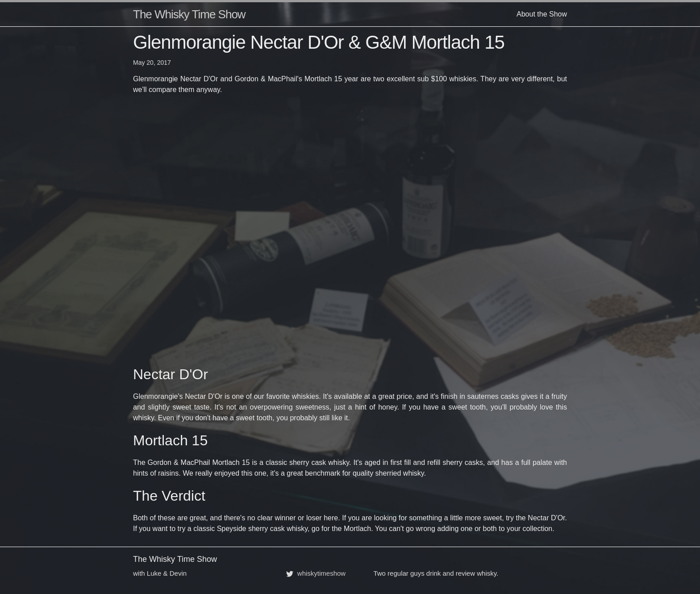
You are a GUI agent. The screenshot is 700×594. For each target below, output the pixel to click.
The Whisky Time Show (189, 14)
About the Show (542, 14)
